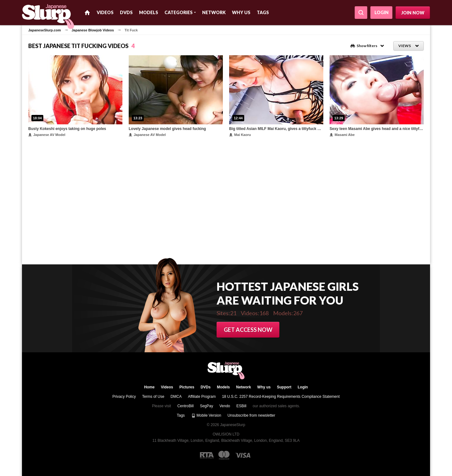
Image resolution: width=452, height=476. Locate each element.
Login (382, 12)
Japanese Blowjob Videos (93, 30)
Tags (263, 12)
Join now (413, 13)
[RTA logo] (207, 455)
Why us (241, 12)
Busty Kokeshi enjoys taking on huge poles (67, 129)
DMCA (176, 397)
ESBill (241, 406)
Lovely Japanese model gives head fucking (167, 129)
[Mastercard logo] (224, 455)
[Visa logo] (243, 455)
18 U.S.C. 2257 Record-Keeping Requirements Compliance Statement (281, 397)
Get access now (248, 330)
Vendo (225, 406)
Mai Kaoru (240, 135)
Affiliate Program (202, 397)
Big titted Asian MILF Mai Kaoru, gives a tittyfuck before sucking (276, 129)
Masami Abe (342, 135)
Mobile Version (206, 415)
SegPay (207, 406)
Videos (105, 12)
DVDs (126, 12)
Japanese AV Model (47, 135)
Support (284, 387)
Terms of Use (153, 397)
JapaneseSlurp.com (45, 30)
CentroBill (186, 406)
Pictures (187, 387)
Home (87, 13)
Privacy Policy (124, 397)
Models (149, 12)
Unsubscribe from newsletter (251, 415)
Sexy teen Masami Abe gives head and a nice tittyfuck (377, 129)
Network (214, 12)
